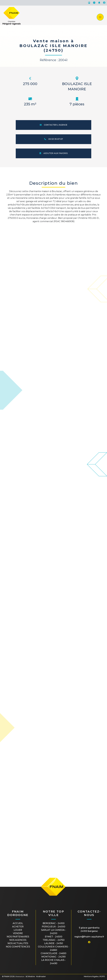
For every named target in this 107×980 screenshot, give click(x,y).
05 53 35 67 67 (53, 139)
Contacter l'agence (53, 125)
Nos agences (18, 940)
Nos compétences (18, 947)
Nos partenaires (18, 937)
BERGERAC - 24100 (54, 923)
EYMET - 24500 (54, 937)
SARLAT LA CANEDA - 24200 (54, 932)
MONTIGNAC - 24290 (53, 957)
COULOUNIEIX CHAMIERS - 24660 (54, 948)
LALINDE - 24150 (54, 943)
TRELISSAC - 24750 (54, 940)
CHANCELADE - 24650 (53, 953)
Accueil (18, 923)
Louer (18, 930)
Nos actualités (18, 943)
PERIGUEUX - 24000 (53, 927)
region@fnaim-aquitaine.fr (89, 937)
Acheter (18, 927)
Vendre (18, 933)
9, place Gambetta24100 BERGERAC (89, 929)
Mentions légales (91, 976)
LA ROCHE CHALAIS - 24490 (53, 962)
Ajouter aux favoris (53, 153)
